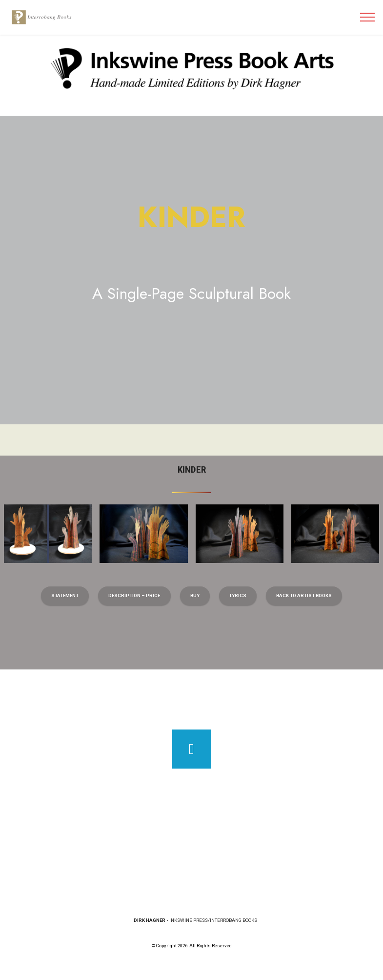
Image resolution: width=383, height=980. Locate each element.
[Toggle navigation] (368, 17)
